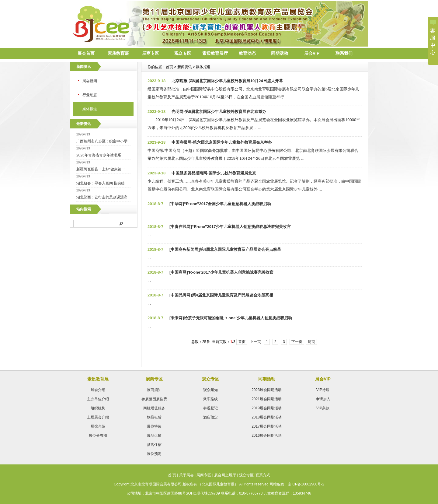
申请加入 (323, 399)
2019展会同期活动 (267, 408)
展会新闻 (90, 81)
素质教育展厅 (215, 53)
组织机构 (98, 408)
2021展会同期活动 (267, 399)
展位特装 (154, 426)
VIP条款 (323, 408)
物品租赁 (154, 417)
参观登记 (210, 408)
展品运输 (154, 436)
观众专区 (183, 53)
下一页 (297, 342)
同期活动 (280, 53)
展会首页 (86, 53)
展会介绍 (98, 390)
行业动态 (90, 95)
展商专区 (151, 53)
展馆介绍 (98, 426)
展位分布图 (98, 436)
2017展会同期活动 (267, 426)
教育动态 (247, 53)
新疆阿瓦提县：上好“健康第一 (101, 169)
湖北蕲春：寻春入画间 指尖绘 (101, 183)
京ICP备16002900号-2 (306, 484)
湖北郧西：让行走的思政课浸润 (102, 197)
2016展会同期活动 (267, 436)
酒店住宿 (154, 445)
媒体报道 (90, 109)
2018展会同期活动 (267, 417)
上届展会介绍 (98, 417)
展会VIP (312, 53)
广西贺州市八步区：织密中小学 (102, 141)
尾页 (311, 342)
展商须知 (154, 390)
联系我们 (344, 53)
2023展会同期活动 (267, 390)
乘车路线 (210, 399)
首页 (242, 342)
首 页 (172, 475)
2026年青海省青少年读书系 (99, 155)
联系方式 (263, 475)
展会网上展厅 (225, 475)
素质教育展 (118, 53)
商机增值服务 (154, 408)
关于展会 (186, 475)
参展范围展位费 (154, 399)
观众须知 (210, 390)
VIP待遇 (323, 390)
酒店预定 (210, 417)
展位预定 (154, 454)
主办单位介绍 (98, 399)
